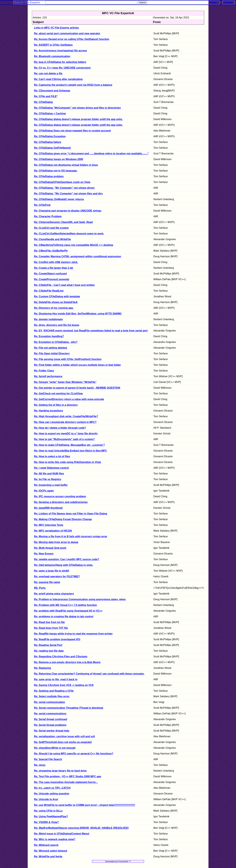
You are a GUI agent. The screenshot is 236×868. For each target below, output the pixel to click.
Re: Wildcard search (46, 845)
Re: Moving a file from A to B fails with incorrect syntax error (71, 536)
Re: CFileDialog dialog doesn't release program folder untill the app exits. (78, 119)
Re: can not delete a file (48, 73)
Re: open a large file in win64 (52, 571)
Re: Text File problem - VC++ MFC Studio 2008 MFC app (68, 776)
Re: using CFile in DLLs (48, 811)
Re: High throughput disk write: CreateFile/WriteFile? (66, 416)
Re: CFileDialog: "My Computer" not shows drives (64, 188)
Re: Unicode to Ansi (46, 799)
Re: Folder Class (44, 371)
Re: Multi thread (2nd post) (50, 548)
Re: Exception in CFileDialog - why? (56, 342)
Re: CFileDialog (43, 102)
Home (229, 2)
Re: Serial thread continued (51, 719)
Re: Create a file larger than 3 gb (54, 268)
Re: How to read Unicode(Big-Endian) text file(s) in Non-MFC (71, 451)
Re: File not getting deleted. (51, 348)
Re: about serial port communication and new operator (67, 33)
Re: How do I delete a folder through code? (60, 428)
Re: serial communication (50, 702)
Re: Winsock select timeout (51, 851)
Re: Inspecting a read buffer (51, 485)
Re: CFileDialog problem (49, 176)
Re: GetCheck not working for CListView (58, 393)
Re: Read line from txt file (49, 622)
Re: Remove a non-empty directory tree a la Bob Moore (67, 662)
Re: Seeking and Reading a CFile (54, 691)
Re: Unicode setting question (52, 794)
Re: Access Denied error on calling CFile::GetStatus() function (72, 39)
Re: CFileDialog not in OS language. (56, 171)
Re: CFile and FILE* (46, 96)
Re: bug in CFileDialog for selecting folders (60, 62)
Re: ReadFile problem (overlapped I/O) (57, 639)
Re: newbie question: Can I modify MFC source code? (67, 559)
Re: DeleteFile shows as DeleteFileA (56, 302)
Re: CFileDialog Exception (50, 136)
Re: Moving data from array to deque (56, 542)
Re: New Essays (44, 554)
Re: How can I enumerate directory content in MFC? (65, 422)
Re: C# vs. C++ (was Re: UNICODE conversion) (62, 68)
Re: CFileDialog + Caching (50, 113)
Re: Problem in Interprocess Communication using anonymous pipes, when (80, 599)
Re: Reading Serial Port (48, 645)
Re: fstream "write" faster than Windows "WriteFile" (65, 382)
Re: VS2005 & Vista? (46, 822)
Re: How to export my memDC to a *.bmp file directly (66, 434)
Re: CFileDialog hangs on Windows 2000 (59, 159)
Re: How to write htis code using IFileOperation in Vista (67, 462)
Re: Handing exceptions (49, 411)
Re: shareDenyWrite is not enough (55, 748)
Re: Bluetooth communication (52, 56)
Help (213, 2)
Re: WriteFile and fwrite (48, 856)
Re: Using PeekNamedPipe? (51, 816)
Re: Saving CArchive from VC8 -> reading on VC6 (64, 685)
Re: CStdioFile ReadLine (49, 291)
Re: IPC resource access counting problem (60, 496)
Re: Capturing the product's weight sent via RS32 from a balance (73, 85)
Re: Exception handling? (49, 336)
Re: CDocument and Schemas (52, 91)
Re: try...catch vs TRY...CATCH (52, 788)
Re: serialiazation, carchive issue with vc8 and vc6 (64, 736)
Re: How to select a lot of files (52, 456)
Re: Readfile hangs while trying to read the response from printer (73, 634)
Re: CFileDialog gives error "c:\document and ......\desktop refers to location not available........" (91, 154)
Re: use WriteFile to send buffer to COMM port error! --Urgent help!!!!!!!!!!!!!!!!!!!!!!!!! (85, 805)
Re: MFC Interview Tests (49, 525)
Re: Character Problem (48, 216)
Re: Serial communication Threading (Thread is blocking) (69, 708)
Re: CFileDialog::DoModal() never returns (59, 199)
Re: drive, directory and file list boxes (57, 325)
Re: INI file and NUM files (49, 474)
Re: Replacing (43, 668)
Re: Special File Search (48, 759)
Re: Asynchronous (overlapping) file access (61, 51)
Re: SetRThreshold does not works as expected (63, 742)
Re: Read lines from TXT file (51, 628)
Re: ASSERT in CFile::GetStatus (53, 45)
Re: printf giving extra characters (54, 594)
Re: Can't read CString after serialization (58, 79)
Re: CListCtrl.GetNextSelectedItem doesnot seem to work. (69, 234)
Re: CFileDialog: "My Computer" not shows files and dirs (68, 194)
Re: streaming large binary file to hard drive (60, 771)
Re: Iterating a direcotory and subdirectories (61, 502)
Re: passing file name (47, 582)
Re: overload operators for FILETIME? (57, 576)
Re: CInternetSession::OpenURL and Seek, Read (63, 222)
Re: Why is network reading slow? (55, 839)
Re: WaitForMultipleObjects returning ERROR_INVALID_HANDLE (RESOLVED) (81, 828)
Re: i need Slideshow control (51, 468)
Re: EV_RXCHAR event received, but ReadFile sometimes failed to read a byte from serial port (91, 331)
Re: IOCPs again (44, 491)
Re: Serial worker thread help (52, 731)
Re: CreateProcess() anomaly (52, 279)
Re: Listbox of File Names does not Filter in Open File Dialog (71, 514)
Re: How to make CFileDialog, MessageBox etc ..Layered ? (69, 445)
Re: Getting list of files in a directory (56, 405)
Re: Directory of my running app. (54, 308)
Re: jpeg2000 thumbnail (48, 508)
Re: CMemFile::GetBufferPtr (51, 251)
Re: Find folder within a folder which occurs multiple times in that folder (77, 365)
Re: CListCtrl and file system (51, 228)
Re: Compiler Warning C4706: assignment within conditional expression (78, 256)
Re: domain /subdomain (48, 319)
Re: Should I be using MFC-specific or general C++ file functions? (74, 754)
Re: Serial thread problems (50, 725)
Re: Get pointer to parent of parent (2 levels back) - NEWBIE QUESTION (77, 388)
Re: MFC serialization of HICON (53, 531)
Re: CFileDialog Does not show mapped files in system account (72, 131)
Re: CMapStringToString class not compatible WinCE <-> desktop (74, 245)
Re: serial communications (50, 714)
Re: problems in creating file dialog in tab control (64, 616)
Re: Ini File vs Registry (48, 479)
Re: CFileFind (42, 205)
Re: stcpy (40, 765)
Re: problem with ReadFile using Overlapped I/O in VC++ (68, 611)
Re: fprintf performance (48, 376)
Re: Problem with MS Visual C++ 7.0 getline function (65, 605)
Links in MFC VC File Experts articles (56, 28)
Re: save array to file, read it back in (56, 679)
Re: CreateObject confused (50, 274)
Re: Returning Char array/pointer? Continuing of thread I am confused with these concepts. (89, 674)
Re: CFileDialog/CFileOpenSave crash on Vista (62, 182)
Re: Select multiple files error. (52, 696)
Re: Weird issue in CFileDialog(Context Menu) (62, 834)
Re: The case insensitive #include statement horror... (66, 782)
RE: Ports (40, 588)
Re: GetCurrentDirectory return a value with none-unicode (69, 399)
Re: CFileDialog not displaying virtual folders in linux (66, 165)
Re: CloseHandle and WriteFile (53, 239)
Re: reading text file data (49, 651)
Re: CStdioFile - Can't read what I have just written (64, 285)
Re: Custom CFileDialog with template (57, 296)
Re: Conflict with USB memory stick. (56, 262)
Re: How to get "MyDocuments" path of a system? (64, 439)
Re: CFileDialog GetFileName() (52, 148)
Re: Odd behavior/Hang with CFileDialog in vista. (64, 565)
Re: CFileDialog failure (48, 142)
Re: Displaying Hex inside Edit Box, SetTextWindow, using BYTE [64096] (78, 314)
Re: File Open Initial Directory (52, 353)
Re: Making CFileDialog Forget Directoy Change (63, 519)
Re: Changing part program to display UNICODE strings (68, 211)
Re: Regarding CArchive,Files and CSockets (61, 657)
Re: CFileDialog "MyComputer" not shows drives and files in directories (77, 108)
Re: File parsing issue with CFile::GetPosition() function (68, 359)
